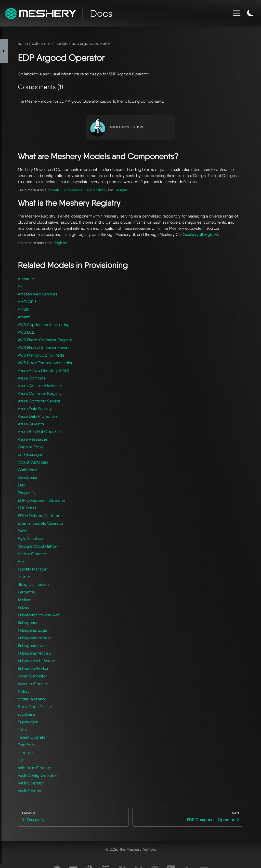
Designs (121, 190)
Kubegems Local (33, 646)
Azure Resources (33, 439)
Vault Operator (31, 783)
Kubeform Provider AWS (39, 615)
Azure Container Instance (40, 386)
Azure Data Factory (35, 409)
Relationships (95, 190)
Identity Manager (33, 569)
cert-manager (30, 455)
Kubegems (27, 623)
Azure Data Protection (37, 416)
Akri (21, 286)
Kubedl (24, 607)
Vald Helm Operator (35, 768)
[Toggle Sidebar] (4, 51)
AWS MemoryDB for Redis (41, 355)
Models (54, 190)
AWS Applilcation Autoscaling (44, 325)
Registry (60, 243)
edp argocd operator (91, 43)
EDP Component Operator (42, 500)
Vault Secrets (29, 791)
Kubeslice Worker (33, 668)
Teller (22, 730)
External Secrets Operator (41, 523)
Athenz (24, 317)
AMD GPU (27, 302)
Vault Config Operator (37, 775)
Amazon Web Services (37, 294)
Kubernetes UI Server (36, 661)
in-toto (24, 577)
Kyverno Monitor (32, 676)
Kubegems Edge (32, 630)
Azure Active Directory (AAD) (43, 370)
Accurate (26, 279)
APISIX (24, 309)
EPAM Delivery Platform (38, 516)
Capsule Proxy (31, 447)
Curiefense (27, 470)
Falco (23, 531)
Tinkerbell (26, 752)
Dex (21, 485)
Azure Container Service (39, 401)
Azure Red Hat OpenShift (40, 432)
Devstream (27, 477)
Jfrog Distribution (33, 584)
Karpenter (27, 592)
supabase (26, 714)
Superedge (28, 722)
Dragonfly (27, 493)
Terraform (26, 745)
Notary (24, 691)
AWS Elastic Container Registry (45, 340)
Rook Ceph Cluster (35, 707)
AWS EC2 (26, 332)
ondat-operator (32, 699)
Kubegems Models (34, 653)
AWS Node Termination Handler (45, 363)
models (61, 43)
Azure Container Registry (40, 393)
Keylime (24, 600)
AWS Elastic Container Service (44, 348)
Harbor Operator (33, 554)
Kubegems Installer (34, 638)
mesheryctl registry (200, 234)
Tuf (20, 760)
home (23, 43)
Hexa (22, 561)
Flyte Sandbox (30, 539)
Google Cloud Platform (39, 546)
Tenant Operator (32, 737)
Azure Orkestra (31, 424)
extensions (41, 43)
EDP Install (27, 508)
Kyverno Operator (34, 684)
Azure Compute (32, 378)
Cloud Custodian (33, 462)
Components (72, 190)
